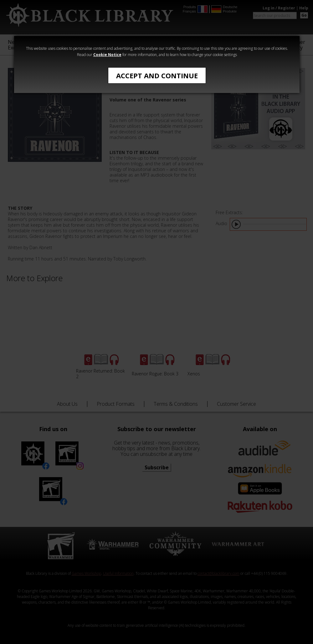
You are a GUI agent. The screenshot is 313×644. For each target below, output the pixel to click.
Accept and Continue (157, 75)
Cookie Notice (107, 55)
